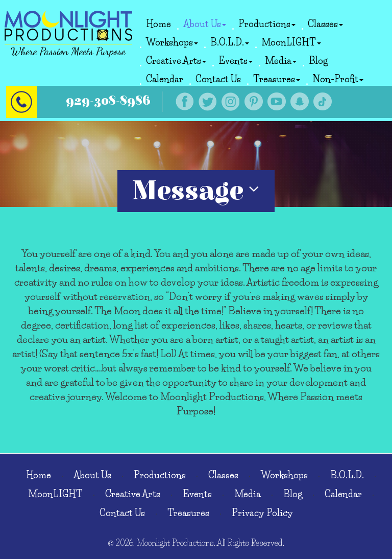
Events (236, 61)
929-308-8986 (108, 101)
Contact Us (218, 79)
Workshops (172, 42)
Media (281, 61)
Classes (325, 24)
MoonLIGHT (291, 42)
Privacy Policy (262, 513)
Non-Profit (338, 79)
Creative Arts (176, 61)
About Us (205, 24)
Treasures (277, 79)
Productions (267, 24)
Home (158, 24)
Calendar (165, 79)
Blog (318, 61)
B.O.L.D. (230, 42)
